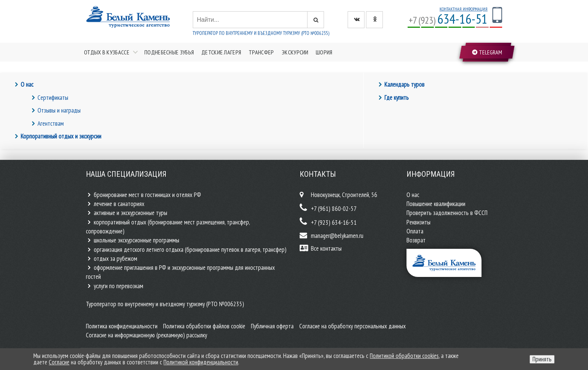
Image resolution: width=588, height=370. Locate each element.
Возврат (416, 240)
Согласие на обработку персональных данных (352, 326)
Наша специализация (126, 174)
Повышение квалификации (436, 204)
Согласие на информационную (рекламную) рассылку (146, 335)
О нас (27, 84)
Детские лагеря (221, 52)
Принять (542, 359)
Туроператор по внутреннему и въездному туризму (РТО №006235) (261, 33)
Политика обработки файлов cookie (204, 326)
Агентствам (51, 123)
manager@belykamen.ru (337, 236)
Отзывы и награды (59, 110)
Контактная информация (463, 9)
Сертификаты (53, 98)
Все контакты (326, 248)
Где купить (397, 98)
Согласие (59, 362)
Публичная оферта (272, 326)
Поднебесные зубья (169, 52)
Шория (324, 52)
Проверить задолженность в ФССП (447, 213)
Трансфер (261, 52)
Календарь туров (404, 84)
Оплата (415, 231)
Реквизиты (418, 222)
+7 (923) (448, 20)
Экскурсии (295, 52)
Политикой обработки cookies (404, 356)
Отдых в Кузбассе (107, 52)
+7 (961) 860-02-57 (334, 209)
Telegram (487, 52)
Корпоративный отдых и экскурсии (61, 136)
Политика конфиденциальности (122, 326)
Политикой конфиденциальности (201, 362)
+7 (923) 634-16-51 (334, 223)
